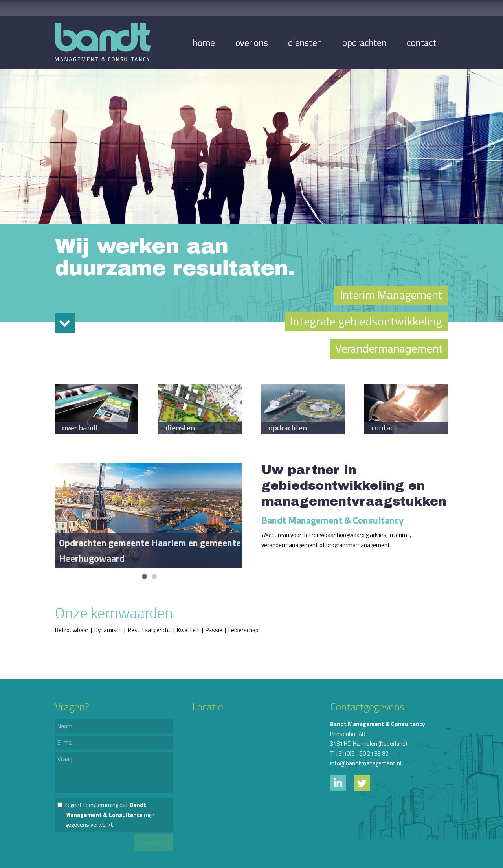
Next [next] (493, 147)
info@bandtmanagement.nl (366, 763)
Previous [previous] (10, 147)
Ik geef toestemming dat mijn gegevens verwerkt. (110, 815)
